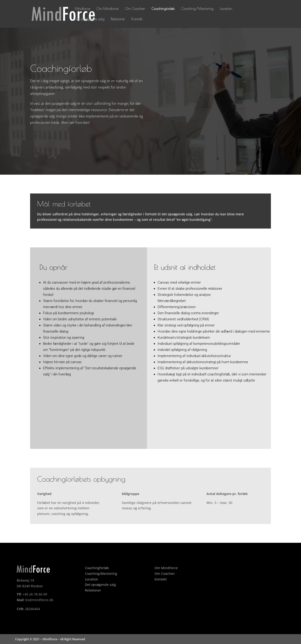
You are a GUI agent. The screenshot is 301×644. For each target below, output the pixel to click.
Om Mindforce (107, 9)
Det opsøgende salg (90, 19)
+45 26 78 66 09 (35, 594)
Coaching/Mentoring (197, 9)
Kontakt (137, 19)
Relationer (118, 19)
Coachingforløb (163, 9)
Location (226, 9)
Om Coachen (135, 9)
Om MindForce (166, 568)
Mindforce (82, 9)
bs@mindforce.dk (39, 600)
